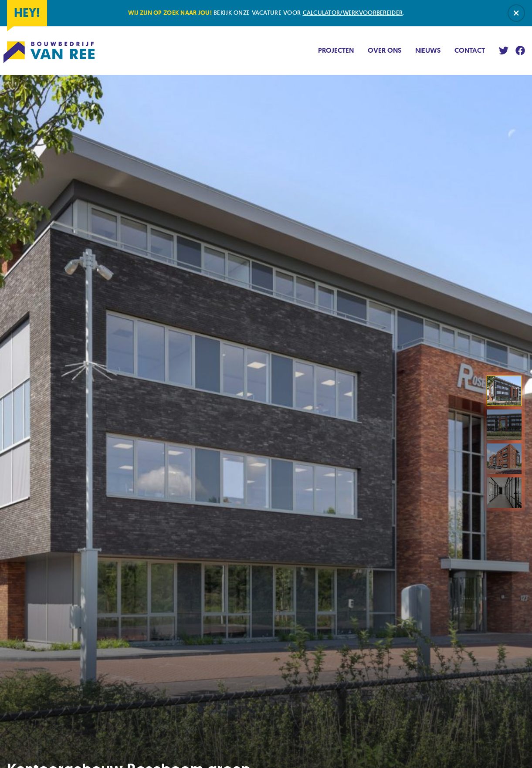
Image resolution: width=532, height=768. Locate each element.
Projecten (336, 50)
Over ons (385, 50)
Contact (470, 50)
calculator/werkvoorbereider (353, 13)
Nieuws (428, 50)
